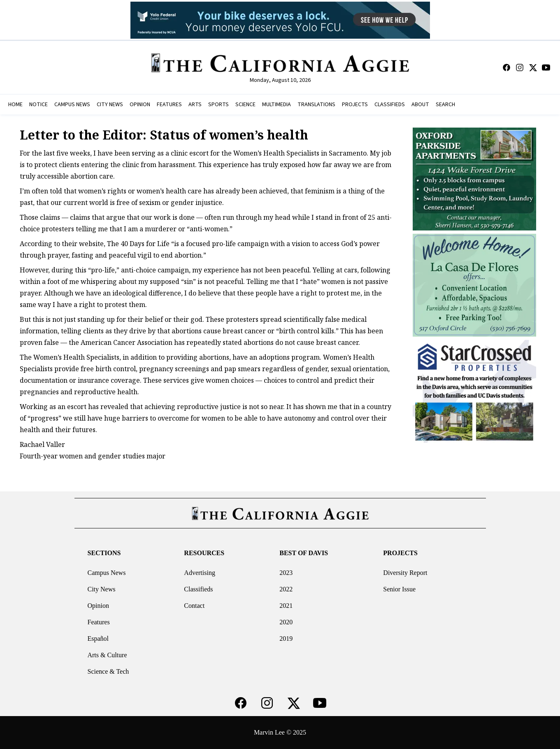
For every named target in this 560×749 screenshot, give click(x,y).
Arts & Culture (107, 655)
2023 (286, 573)
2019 (286, 639)
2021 (286, 606)
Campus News (106, 573)
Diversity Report (405, 573)
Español (98, 639)
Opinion (98, 606)
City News (101, 589)
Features (98, 622)
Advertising (200, 573)
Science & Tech (108, 671)
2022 (286, 589)
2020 (286, 622)
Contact (194, 606)
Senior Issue (399, 589)
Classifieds (198, 589)
